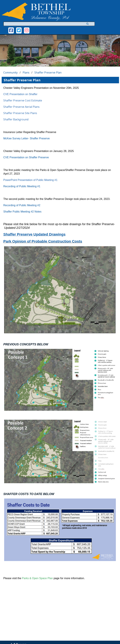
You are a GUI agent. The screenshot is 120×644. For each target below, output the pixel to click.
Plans (26, 72)
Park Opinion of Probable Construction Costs (43, 241)
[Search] (87, 24)
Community (10, 72)
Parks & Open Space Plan (37, 578)
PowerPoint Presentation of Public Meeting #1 (30, 180)
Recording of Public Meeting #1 (22, 186)
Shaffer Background (16, 119)
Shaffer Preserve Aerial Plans (21, 107)
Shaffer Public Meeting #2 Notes (22, 212)
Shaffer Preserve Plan (48, 72)
